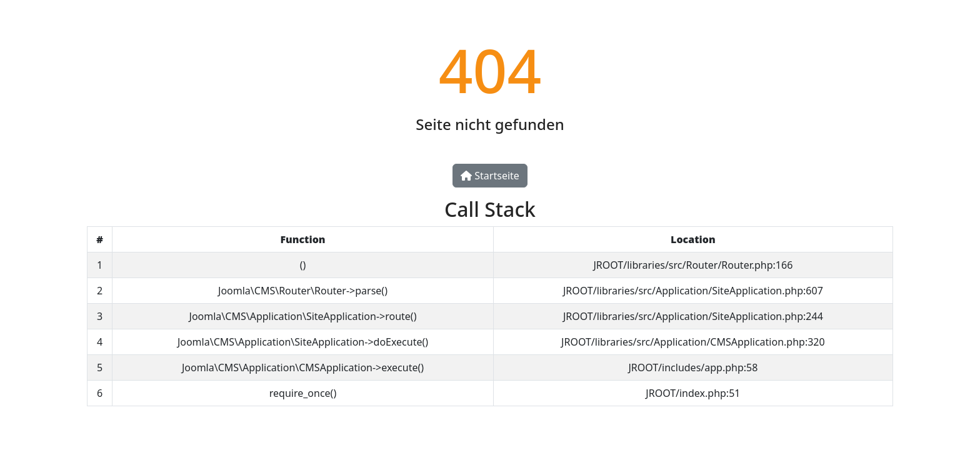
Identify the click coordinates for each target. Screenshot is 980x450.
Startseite (490, 176)
